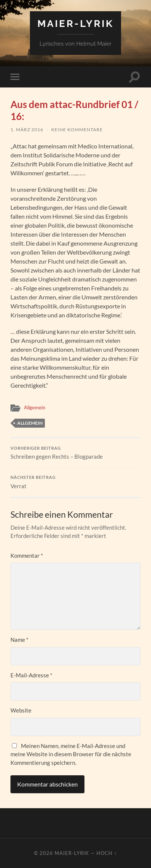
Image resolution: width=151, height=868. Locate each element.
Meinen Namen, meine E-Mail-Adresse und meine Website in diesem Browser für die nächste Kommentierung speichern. (71, 754)
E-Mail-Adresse (31, 675)
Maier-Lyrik (75, 23)
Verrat (75, 482)
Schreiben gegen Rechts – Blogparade (75, 453)
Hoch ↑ (107, 853)
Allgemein (35, 407)
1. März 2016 (27, 130)
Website (21, 710)
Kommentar (27, 555)
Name (19, 640)
